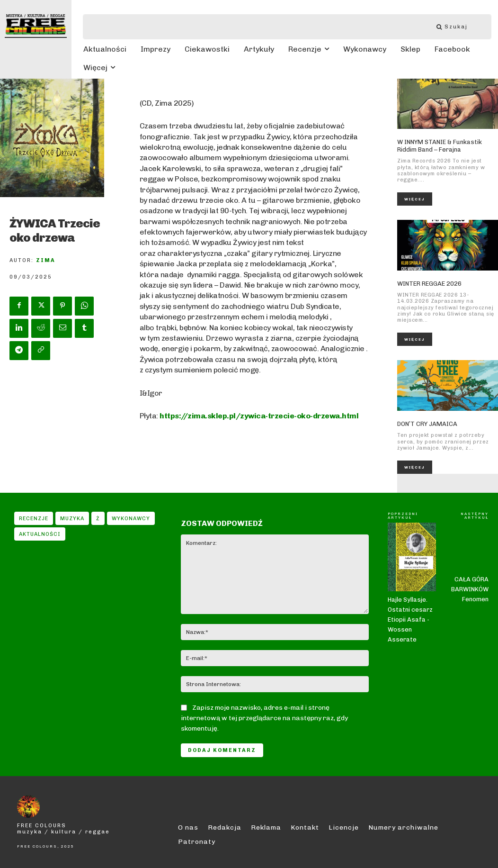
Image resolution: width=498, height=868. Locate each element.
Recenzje (34, 518)
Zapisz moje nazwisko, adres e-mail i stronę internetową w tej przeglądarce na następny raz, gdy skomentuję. (264, 718)
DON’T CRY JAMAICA (427, 424)
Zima (46, 260)
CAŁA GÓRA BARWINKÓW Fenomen (470, 567)
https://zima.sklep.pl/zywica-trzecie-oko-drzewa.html (259, 416)
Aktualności (40, 534)
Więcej (415, 199)
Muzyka (72, 518)
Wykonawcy (131, 518)
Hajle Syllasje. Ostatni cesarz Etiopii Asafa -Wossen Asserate (410, 557)
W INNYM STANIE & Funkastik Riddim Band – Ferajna (440, 146)
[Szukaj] (457, 27)
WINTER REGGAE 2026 (429, 284)
